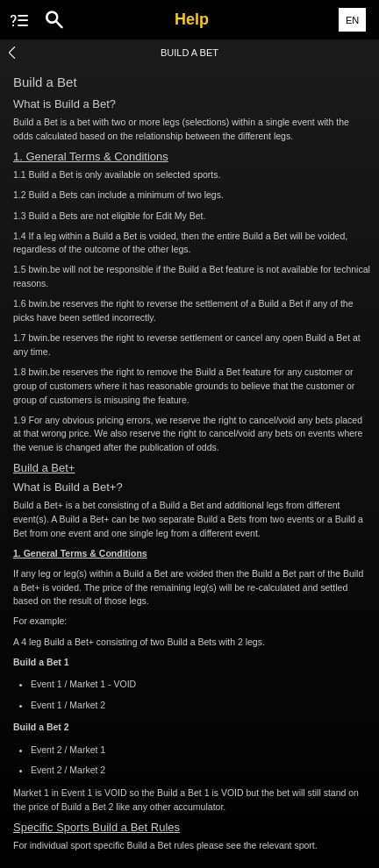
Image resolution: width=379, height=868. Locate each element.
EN (352, 20)
